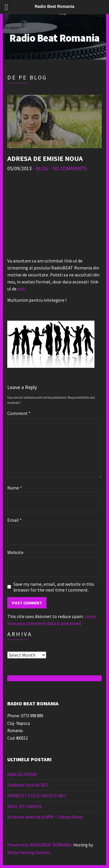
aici (21, 289)
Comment (19, 413)
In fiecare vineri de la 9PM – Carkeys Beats (45, 817)
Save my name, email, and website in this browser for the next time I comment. (54, 587)
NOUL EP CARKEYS (25, 806)
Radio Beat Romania (54, 38)
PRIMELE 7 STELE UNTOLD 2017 (37, 796)
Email (15, 520)
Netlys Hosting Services (29, 852)
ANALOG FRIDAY (22, 774)
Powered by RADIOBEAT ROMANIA (39, 845)
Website (15, 552)
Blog (42, 168)
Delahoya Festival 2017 (28, 785)
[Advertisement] (54, 217)
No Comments (69, 168)
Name (15, 488)
